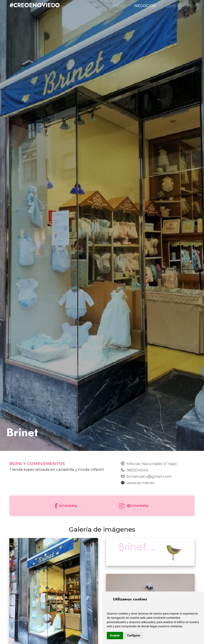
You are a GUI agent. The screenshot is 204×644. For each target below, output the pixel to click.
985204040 (137, 470)
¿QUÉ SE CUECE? (182, 6)
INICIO (119, 6)
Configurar (134, 635)
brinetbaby (66, 506)
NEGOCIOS (145, 6)
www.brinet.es (140, 483)
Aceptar (115, 635)
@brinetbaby (133, 506)
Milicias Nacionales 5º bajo (152, 464)
